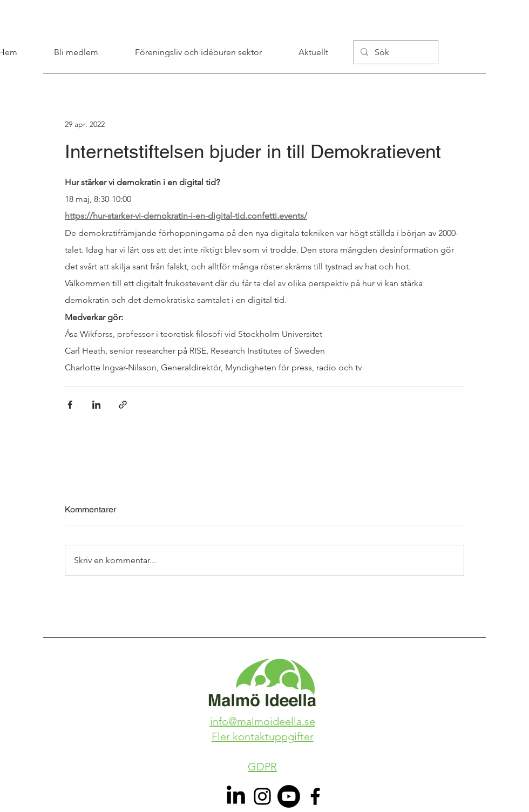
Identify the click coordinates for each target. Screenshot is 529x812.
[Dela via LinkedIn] (96, 405)
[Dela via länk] (123, 405)
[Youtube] (289, 796)
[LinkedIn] (236, 796)
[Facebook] (315, 796)
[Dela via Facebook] (70, 405)
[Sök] (395, 52)
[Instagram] (262, 796)
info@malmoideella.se (263, 721)
